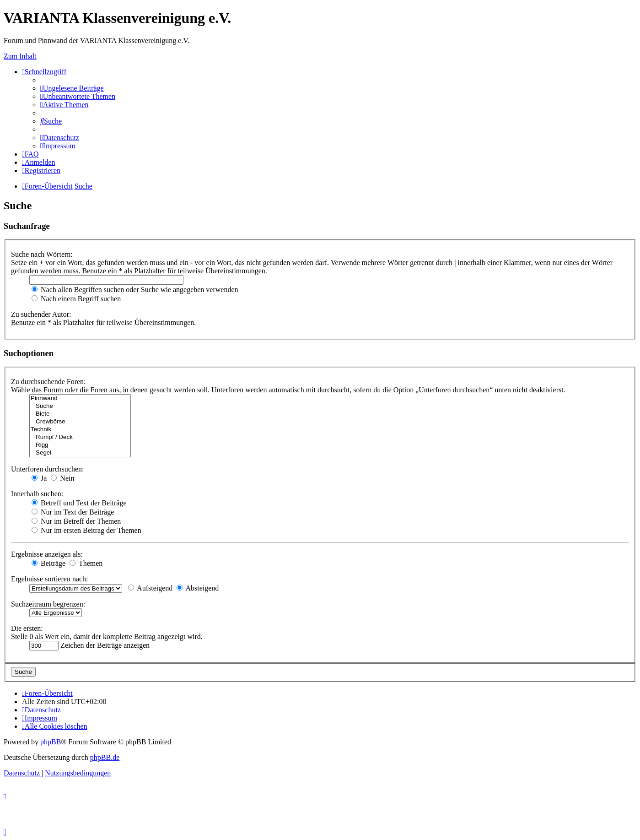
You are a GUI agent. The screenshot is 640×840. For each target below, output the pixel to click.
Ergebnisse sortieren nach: (50, 579)
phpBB (51, 742)
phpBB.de (105, 757)
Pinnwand (80, 398)
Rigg (80, 445)
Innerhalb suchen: (37, 494)
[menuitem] (72, 88)
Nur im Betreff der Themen (76, 521)
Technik (80, 430)
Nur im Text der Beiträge (73, 512)
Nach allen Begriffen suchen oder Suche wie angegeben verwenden (135, 290)
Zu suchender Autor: (41, 314)
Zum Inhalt (20, 56)
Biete (80, 414)
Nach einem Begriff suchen (76, 299)
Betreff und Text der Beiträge (79, 503)
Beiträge (48, 563)
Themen (86, 563)
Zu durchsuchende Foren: (48, 382)
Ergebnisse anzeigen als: (47, 554)
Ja (39, 478)
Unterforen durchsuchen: (48, 469)
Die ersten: (27, 628)
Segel (80, 453)
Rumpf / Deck (80, 437)
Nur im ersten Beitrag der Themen (86, 530)
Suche (80, 406)
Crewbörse (80, 422)
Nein (62, 478)
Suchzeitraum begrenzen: (48, 604)
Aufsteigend (150, 588)
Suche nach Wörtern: (42, 254)
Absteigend (198, 588)
